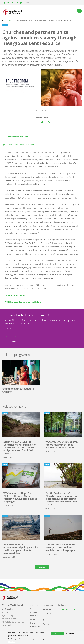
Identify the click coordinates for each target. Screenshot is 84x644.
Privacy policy (9, 328)
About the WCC (34, 607)
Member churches (34, 614)
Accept (58, 634)
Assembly (47, 624)
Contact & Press (47, 615)
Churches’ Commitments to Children (20, 145)
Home (3, 21)
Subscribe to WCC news (18, 137)
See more (42, 567)
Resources (47, 609)
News (9, 21)
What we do (35, 627)
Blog (45, 620)
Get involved (48, 606)
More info (12, 642)
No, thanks (70, 634)
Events (33, 623)
